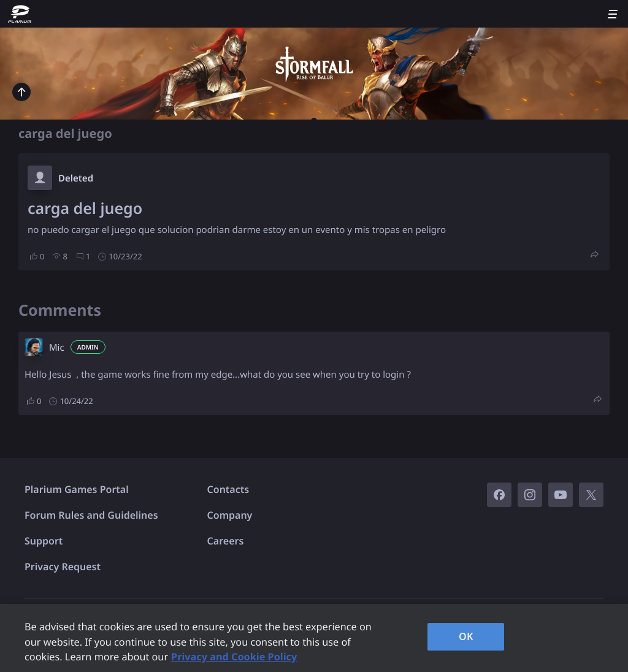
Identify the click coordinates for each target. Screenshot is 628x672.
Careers (226, 541)
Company (230, 515)
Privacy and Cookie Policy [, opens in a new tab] (234, 657)
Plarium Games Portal (77, 489)
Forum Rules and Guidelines (91, 515)
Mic (57, 348)
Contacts (228, 489)
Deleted (76, 178)
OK (466, 636)
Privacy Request (63, 567)
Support (44, 541)
